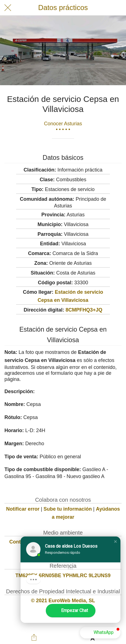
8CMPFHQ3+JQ (84, 310)
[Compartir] (34, 637)
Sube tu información (68, 509)
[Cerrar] (8, 8)
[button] (115, 542)
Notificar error (23, 509)
